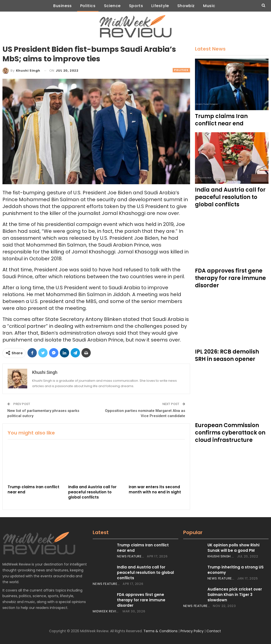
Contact (214, 631)
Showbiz (188, 6)
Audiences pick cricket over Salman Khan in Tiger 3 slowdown (235, 595)
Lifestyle (161, 6)
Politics (86, 6)
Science (111, 6)
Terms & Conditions (161, 631)
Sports (136, 6)
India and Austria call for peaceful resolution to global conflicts (145, 572)
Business (60, 6)
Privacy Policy (192, 631)
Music (212, 6)
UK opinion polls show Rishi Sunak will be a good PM (233, 548)
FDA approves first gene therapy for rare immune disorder (141, 600)
